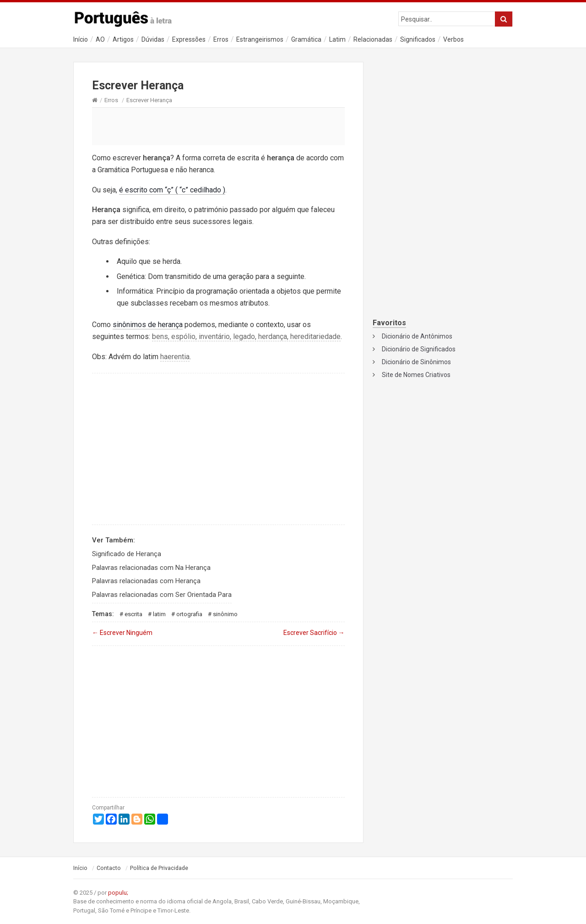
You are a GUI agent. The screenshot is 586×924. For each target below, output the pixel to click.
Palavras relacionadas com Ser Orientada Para (162, 595)
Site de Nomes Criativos (416, 375)
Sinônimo (225, 614)
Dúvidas (153, 39)
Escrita (133, 614)
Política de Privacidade (159, 868)
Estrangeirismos (260, 39)
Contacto (109, 868)
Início (81, 39)
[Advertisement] (218, 126)
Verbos (453, 39)
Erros (221, 39)
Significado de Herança (127, 554)
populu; (118, 893)
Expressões (189, 39)
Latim (337, 39)
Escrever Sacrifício (314, 633)
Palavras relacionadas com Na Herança (151, 568)
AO (100, 39)
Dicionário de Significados (419, 349)
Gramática (306, 39)
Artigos (123, 39)
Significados (418, 39)
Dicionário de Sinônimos (416, 362)
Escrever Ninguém (122, 633)
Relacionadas (373, 39)
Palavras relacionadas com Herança (146, 581)
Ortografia (189, 614)
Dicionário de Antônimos (417, 336)
